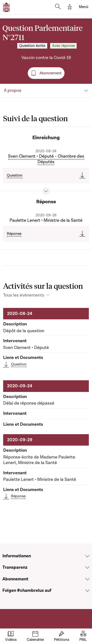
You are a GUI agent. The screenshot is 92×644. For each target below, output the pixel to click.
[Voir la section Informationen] (87, 556)
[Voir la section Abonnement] (87, 579)
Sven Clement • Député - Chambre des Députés (46, 159)
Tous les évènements (24, 295)
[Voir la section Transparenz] (87, 568)
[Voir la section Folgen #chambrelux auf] (87, 591)
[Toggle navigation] (84, 7)
